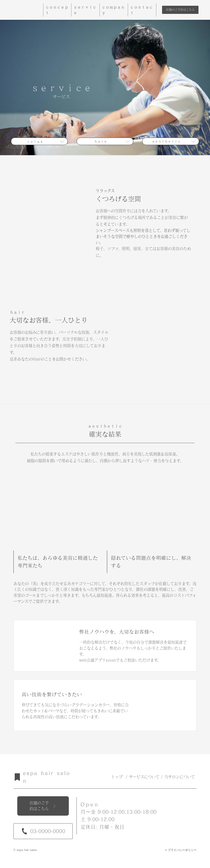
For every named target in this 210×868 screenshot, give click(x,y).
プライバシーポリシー (182, 850)
